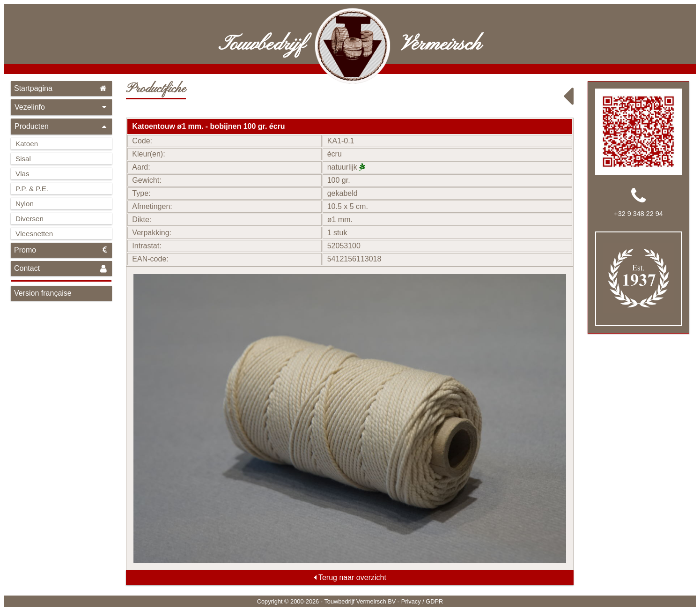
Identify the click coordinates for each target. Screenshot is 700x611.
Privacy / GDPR (422, 601)
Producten (61, 126)
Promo (61, 250)
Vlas (22, 174)
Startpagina (61, 88)
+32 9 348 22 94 (638, 214)
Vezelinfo (61, 107)
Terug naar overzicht (350, 577)
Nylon (25, 204)
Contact (61, 269)
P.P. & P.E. (32, 189)
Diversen (29, 219)
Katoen (27, 144)
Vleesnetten (34, 234)
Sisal (23, 159)
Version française (43, 293)
